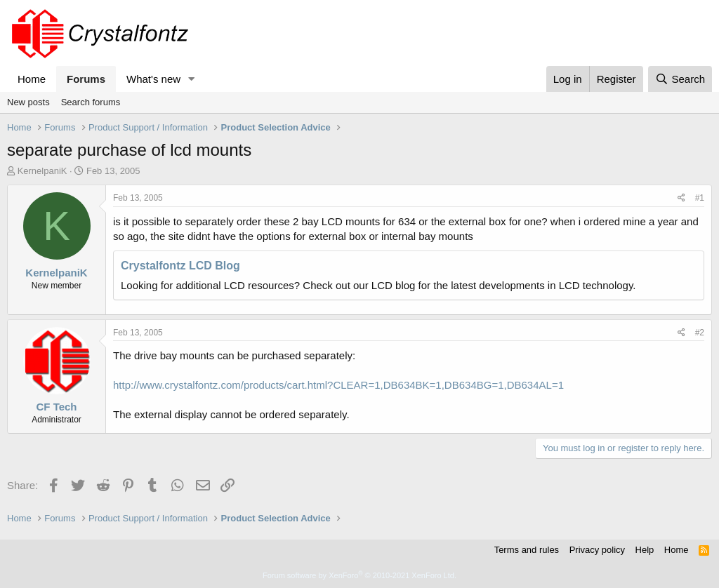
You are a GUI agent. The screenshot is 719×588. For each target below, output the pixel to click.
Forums (86, 79)
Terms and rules (527, 550)
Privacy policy (597, 550)
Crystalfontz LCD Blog (180, 266)
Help (645, 550)
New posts (28, 102)
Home (32, 79)
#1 (700, 198)
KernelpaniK (42, 171)
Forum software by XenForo (359, 575)
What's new (153, 79)
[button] (192, 79)
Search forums (91, 102)
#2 (700, 333)
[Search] (680, 79)
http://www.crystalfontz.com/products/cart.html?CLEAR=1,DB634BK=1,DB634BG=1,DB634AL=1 (338, 385)
